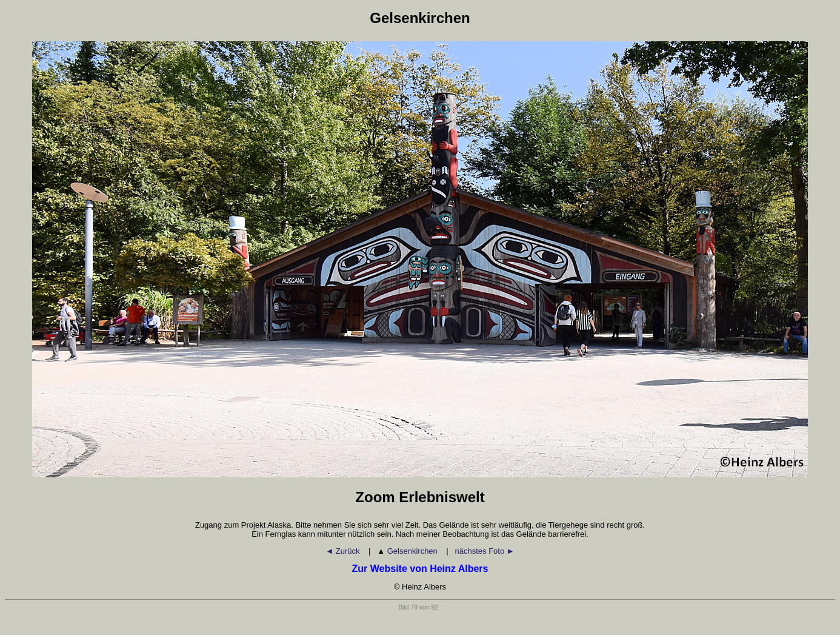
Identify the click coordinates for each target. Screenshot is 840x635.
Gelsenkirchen (408, 551)
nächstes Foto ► (485, 551)
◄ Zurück (344, 551)
